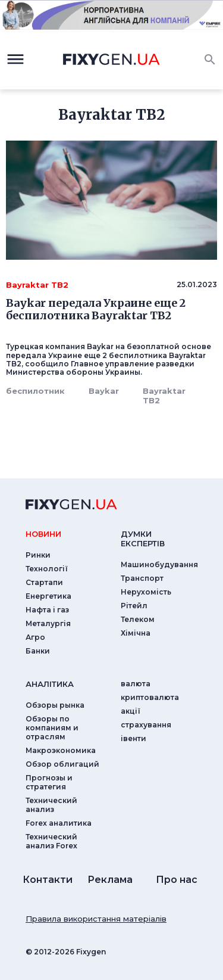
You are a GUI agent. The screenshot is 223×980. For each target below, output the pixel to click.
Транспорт (142, 578)
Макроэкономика (61, 750)
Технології (47, 569)
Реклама (110, 880)
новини (43, 534)
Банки (38, 651)
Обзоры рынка (55, 705)
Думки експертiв (143, 539)
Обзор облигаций (62, 764)
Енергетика (48, 596)
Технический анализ (51, 805)
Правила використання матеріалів (96, 919)
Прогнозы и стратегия (49, 782)
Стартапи (44, 582)
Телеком (138, 619)
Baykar (104, 391)
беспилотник (35, 391)
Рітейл (134, 606)
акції (131, 711)
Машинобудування (159, 564)
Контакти (48, 880)
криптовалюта (150, 697)
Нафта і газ (47, 610)
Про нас (177, 880)
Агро (35, 637)
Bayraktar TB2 (164, 396)
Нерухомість (146, 592)
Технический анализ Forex (51, 841)
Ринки (38, 555)
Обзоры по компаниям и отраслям (52, 728)
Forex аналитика (59, 823)
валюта (136, 684)
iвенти (134, 738)
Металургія (48, 623)
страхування (146, 725)
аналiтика (50, 684)
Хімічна (136, 633)
